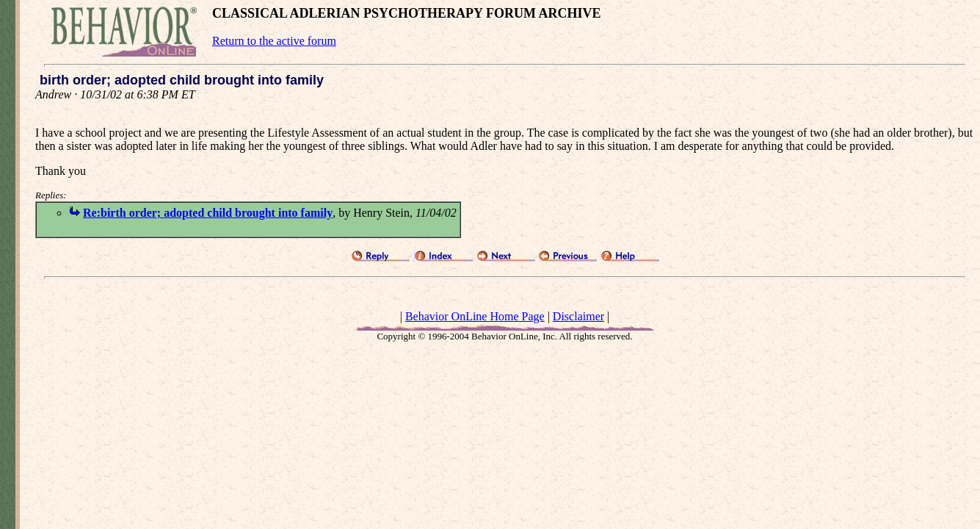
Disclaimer (578, 316)
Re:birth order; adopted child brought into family (208, 213)
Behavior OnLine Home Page (475, 316)
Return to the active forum (274, 41)
